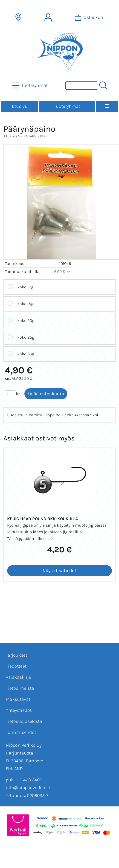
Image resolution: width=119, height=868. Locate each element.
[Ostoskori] (89, 17)
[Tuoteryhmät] (30, 85)
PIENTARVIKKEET (34, 136)
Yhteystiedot (19, 710)
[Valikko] (107, 106)
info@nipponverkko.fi (28, 788)
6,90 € (63, 272)
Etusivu (20, 106)
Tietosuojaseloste (24, 721)
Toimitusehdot (21, 732)
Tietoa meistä (20, 688)
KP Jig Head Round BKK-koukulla (42, 519)
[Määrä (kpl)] (10, 394)
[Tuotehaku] (81, 85)
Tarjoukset (16, 655)
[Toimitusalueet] (18, 17)
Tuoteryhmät (67, 106)
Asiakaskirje (18, 677)
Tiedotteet (16, 666)
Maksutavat (18, 699)
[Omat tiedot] (48, 17)
